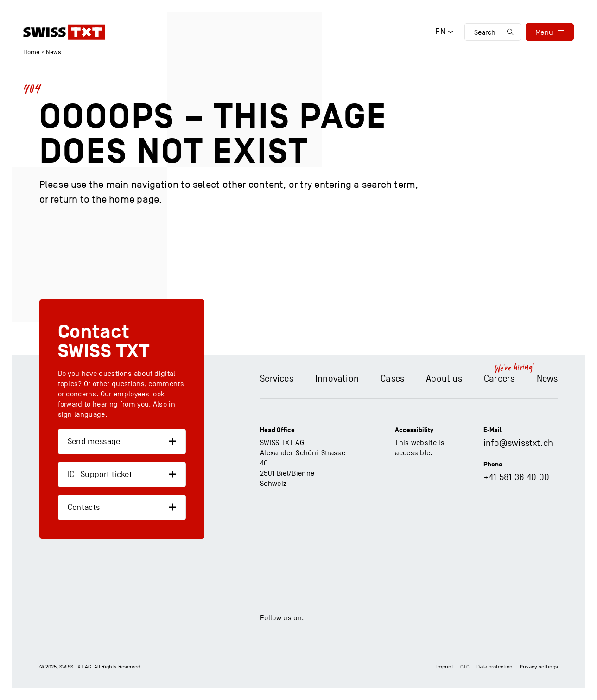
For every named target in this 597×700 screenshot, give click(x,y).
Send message (94, 442)
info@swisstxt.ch (518, 443)
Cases (392, 379)
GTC (465, 667)
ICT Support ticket (100, 474)
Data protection (495, 667)
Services (277, 379)
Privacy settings (539, 667)
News (54, 52)
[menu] (550, 32)
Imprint (445, 667)
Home (31, 52)
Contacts (84, 507)
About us (444, 379)
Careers (499, 379)
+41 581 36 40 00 (516, 477)
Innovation (337, 379)
